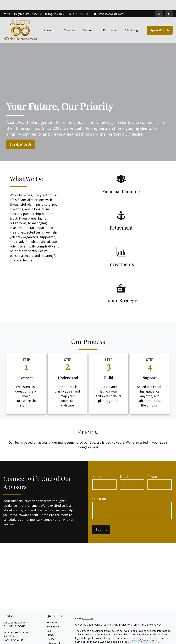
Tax (49, 620)
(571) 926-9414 (79, 4)
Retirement (53, 612)
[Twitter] (159, 3)
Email (124, 466)
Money (50, 624)
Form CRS (88, 608)
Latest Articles (54, 633)
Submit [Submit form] (101, 519)
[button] (50, 20)
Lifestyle (51, 629)
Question (99, 488)
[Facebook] (169, 3)
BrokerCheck (154, 614)
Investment (53, 616)
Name (97, 466)
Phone (152, 466)
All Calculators (54, 641)
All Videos (52, 637)
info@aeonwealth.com (108, 4)
